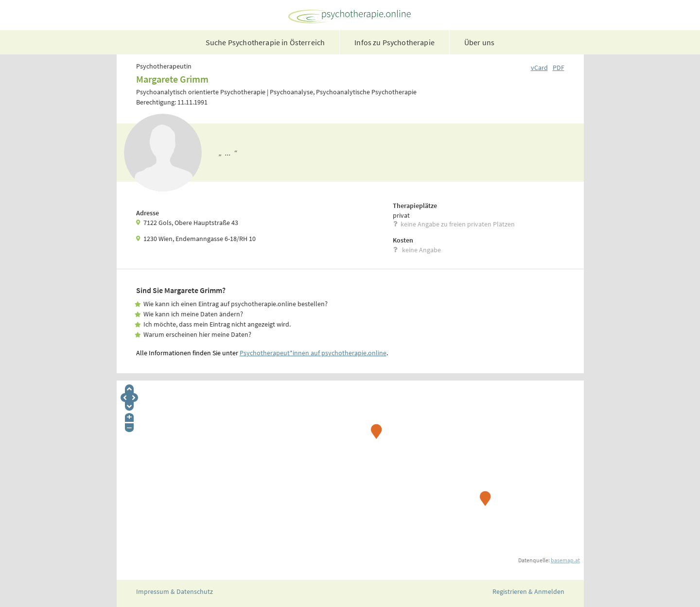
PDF (559, 68)
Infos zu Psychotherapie (394, 42)
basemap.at (565, 560)
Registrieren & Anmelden (528, 591)
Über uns (479, 42)
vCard (539, 68)
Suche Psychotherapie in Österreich (265, 42)
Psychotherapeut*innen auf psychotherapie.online (313, 353)
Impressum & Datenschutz (175, 591)
